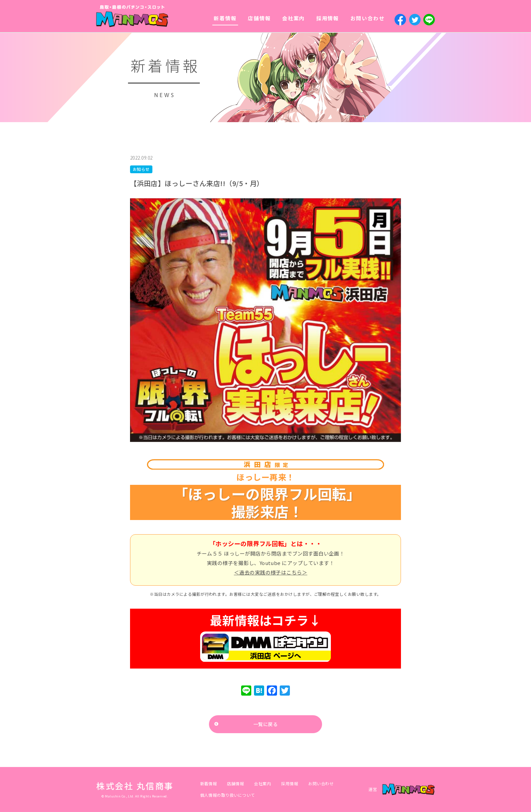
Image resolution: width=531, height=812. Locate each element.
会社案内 (293, 18)
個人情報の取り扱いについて (228, 795)
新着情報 (225, 18)
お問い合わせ (368, 18)
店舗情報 (259, 18)
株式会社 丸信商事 (135, 786)
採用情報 (328, 18)
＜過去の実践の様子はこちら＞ (271, 572)
